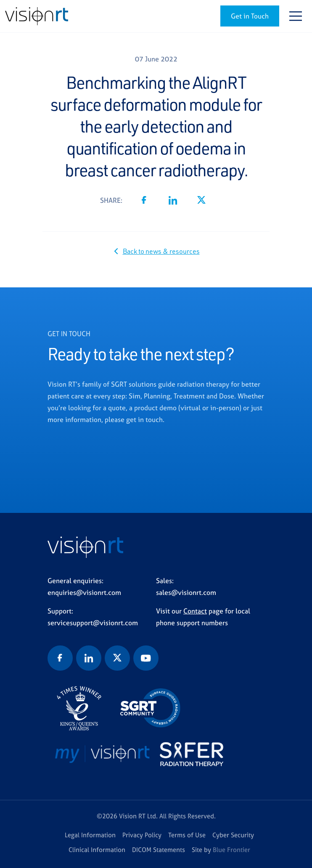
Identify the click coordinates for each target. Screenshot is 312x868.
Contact (195, 611)
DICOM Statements (159, 850)
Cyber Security (233, 835)
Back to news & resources (161, 251)
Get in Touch (250, 16)
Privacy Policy (142, 835)
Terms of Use (187, 835)
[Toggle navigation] (296, 16)
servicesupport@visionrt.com (93, 623)
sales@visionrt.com (186, 592)
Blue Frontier (231, 850)
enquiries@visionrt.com (84, 592)
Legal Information (90, 835)
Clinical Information (97, 850)
